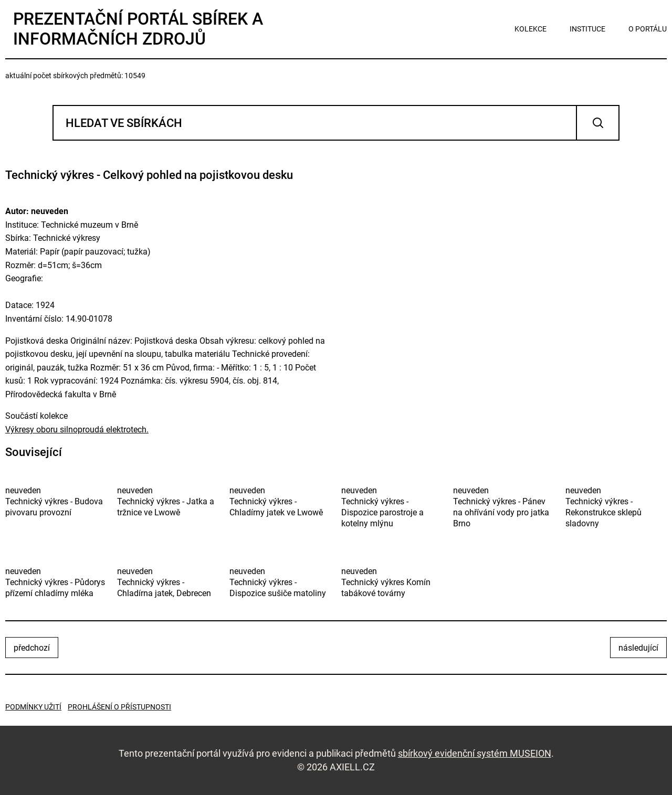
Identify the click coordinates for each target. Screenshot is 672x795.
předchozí (32, 648)
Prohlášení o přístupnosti (119, 707)
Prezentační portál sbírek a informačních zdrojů (138, 29)
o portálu (648, 29)
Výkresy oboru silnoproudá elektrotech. (77, 430)
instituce (587, 29)
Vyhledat (598, 123)
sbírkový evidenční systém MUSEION (475, 753)
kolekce (531, 29)
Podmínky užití (33, 707)
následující (638, 648)
